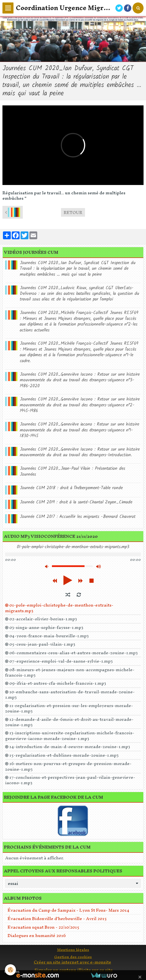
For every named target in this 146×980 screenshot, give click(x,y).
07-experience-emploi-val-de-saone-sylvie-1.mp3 (61, 661)
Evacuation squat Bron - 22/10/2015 (43, 927)
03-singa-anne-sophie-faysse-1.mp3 (46, 627)
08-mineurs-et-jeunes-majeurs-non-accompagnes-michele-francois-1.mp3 (70, 672)
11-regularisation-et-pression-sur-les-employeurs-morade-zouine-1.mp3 (69, 708)
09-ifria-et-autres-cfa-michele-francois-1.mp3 (58, 683)
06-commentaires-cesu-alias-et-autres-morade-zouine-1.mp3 (73, 653)
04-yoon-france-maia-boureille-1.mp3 (49, 636)
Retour (73, 212)
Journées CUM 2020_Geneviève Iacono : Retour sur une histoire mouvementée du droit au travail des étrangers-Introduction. (80, 452)
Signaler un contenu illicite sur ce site (74, 970)
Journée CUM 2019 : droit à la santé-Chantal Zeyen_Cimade (76, 502)
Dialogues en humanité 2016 (37, 935)
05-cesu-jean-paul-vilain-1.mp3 (42, 644)
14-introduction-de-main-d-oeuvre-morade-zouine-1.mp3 (70, 747)
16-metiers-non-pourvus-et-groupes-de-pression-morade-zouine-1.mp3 (68, 766)
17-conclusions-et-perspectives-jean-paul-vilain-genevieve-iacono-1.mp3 (70, 780)
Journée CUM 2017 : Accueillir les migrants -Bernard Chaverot (78, 517)
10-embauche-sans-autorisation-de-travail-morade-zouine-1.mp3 (70, 695)
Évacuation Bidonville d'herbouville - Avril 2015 (57, 918)
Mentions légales (73, 950)
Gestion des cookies (73, 957)
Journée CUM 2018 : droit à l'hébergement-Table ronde (71, 488)
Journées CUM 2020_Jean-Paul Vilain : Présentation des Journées (73, 471)
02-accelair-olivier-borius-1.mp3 (43, 619)
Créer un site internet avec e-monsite (73, 962)
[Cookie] (10, 970)
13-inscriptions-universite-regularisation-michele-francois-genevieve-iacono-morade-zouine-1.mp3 (70, 736)
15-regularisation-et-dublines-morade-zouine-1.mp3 (64, 755)
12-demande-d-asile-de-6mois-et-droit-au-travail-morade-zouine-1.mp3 (69, 722)
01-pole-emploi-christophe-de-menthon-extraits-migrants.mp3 (59, 608)
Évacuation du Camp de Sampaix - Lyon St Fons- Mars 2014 (68, 910)
